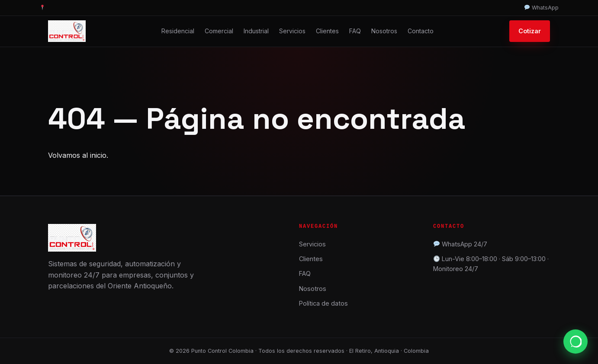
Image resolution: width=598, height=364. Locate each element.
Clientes (327, 31)
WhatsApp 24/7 (465, 244)
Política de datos (323, 303)
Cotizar (530, 31)
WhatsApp (542, 8)
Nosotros (384, 31)
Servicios (292, 31)
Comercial (219, 31)
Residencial (178, 31)
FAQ (355, 31)
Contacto (421, 31)
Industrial (256, 31)
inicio (98, 155)
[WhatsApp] (575, 342)
